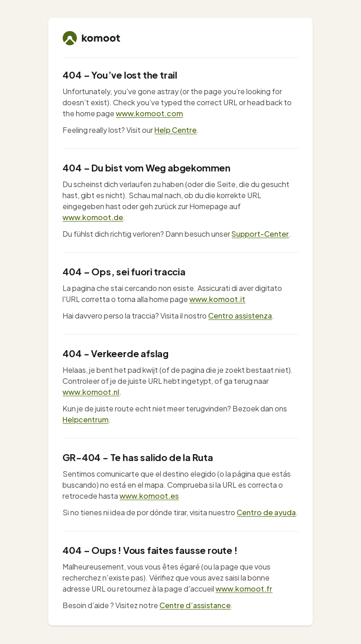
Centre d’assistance (195, 605)
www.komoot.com (149, 113)
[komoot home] (91, 38)
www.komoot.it (217, 299)
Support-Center (260, 234)
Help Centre (175, 130)
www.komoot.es (149, 496)
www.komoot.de (93, 217)
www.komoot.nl (91, 392)
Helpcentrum (85, 419)
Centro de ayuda (266, 512)
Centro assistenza (240, 316)
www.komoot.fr (244, 589)
